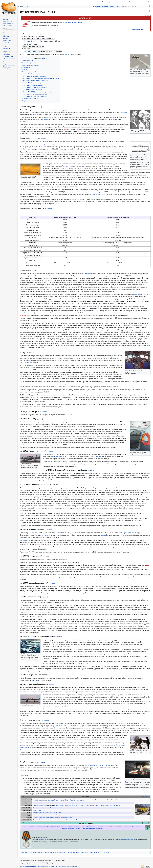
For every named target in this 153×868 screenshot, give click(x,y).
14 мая (123, 723)
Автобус (35, 798)
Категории (24, 852)
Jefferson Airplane (116, 805)
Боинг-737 (36, 805)
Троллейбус (72, 800)
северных (83, 305)
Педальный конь (124, 798)
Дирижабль (68, 805)
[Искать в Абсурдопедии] (136, 6)
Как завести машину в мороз (46, 819)
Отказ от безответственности (58, 866)
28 (68, 725)
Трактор (66, 800)
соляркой (23, 314)
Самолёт (88, 805)
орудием (99, 456)
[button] (7, 68)
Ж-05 (83, 825)
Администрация (138, 29)
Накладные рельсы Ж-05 (49, 814)
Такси (57, 800)
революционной (44, 143)
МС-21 (96, 805)
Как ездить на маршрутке (83, 819)
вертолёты (64, 705)
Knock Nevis (36, 812)
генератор (67, 128)
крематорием (137, 294)
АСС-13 (32, 825)
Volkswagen (64, 798)
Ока (100, 798)
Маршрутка (111, 798)
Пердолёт (82, 805)
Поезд (40, 800)
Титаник (60, 812)
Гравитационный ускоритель (65, 825)
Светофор (57, 817)
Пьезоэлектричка (80, 800)
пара (55, 126)
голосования (42, 839)
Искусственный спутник (128, 825)
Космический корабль (39, 807)
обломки (38, 544)
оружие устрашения (129, 532)
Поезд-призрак (51, 800)
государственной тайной (73, 22)
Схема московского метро (67, 817)
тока (111, 128)
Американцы (24, 539)
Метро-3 (56, 802)
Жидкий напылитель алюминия (95, 825)
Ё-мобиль (77, 798)
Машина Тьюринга (94, 798)
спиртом (65, 165)
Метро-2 (51, 802)
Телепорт (58, 814)
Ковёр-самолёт (76, 805)
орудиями (57, 456)
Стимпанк (106, 852)
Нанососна (71, 827)
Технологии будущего (35, 852)
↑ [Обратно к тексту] (25, 777)
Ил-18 (28, 121)
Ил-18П (118, 825)
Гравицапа (77, 825)
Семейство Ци (107, 805)
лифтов (34, 679)
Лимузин (86, 798)
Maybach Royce (57, 798)
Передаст (36, 817)
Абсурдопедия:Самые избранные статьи (80, 852)
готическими (46, 534)
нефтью (78, 165)
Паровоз (117, 798)
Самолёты (98, 852)
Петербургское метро (74, 802)
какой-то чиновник (97, 193)
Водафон (53, 825)
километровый (41, 798)
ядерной (89, 273)
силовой (47, 119)
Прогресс (52, 807)
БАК (36, 825)
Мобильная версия (72, 866)
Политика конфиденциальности (28, 866)
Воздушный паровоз (50, 805)
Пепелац (47, 807)
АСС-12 (26, 825)
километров (124, 111)
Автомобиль (49, 798)
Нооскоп (77, 827)
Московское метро (63, 802)
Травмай (61, 800)
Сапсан (44, 800)
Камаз (81, 798)
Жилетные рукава (110, 825)
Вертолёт (41, 805)
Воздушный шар (60, 805)
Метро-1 (46, 802)
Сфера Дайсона (91, 827)
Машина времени (37, 814)
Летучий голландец (45, 812)
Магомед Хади (54, 812)
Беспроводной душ (44, 825)
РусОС (83, 827)
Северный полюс (55, 725)
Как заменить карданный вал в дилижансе (65, 819)
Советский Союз (48, 109)
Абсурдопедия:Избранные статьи (54, 852)
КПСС (22, 749)
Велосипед (105, 798)
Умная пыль (100, 827)
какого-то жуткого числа (128, 839)
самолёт (67, 54)
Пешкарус (36, 800)
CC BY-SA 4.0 (43, 862)
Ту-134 (92, 805)
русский (29, 362)
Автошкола (36, 819)
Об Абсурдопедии (43, 866)
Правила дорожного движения (46, 817)
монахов (103, 534)
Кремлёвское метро (38, 802)
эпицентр (146, 564)
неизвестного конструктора (99, 765)
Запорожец (71, 798)
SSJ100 (100, 805)
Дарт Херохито (32, 41)
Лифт (34, 809)
